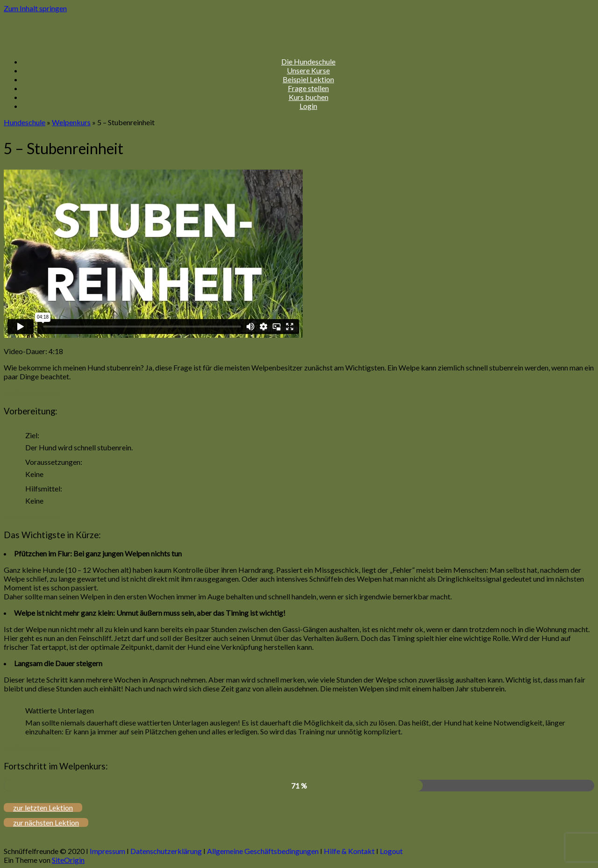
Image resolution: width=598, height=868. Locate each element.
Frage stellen (308, 88)
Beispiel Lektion (308, 79)
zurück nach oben (32, 393)
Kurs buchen (309, 97)
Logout (391, 851)
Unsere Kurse (308, 70)
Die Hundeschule (308, 61)
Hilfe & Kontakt (349, 851)
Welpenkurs (71, 122)
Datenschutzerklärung (166, 851)
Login (308, 106)
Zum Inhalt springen (35, 8)
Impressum (107, 851)
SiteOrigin (68, 860)
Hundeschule (25, 122)
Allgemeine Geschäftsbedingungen (263, 851)
